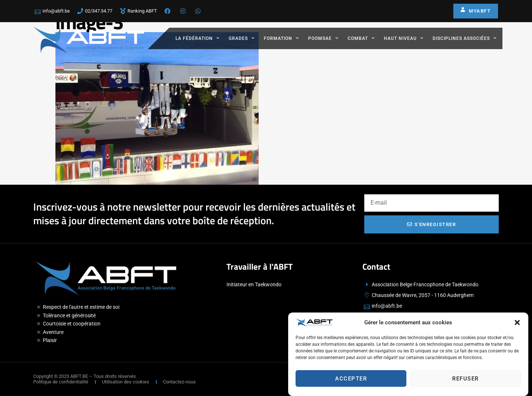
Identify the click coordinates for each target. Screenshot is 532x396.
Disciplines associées (465, 38)
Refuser (465, 380)
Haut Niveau (404, 38)
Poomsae (323, 38)
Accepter (351, 380)
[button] (517, 324)
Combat (361, 38)
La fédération (197, 38)
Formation (281, 38)
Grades (242, 38)
